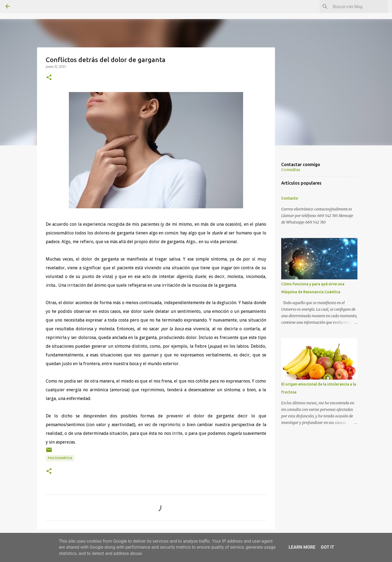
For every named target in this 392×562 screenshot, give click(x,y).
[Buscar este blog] (359, 7)
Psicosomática (60, 458)
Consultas (291, 170)
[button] (49, 78)
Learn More (302, 547)
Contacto (290, 198)
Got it (327, 547)
